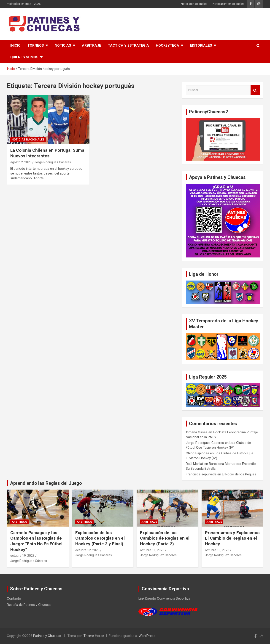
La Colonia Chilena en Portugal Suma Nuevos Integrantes (47, 153)
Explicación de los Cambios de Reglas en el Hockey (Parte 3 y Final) (100, 538)
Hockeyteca (167, 45)
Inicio (15, 45)
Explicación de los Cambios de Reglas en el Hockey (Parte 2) (165, 538)
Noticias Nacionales (194, 4)
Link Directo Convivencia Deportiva (164, 599)
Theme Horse (94, 636)
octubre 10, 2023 (217, 550)
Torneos (36, 45)
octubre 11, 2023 (152, 550)
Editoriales (201, 45)
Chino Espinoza (197, 453)
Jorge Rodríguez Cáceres (53, 162)
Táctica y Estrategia (128, 45)
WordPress (147, 636)
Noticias (63, 45)
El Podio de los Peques (239, 474)
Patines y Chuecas (47, 636)
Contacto (14, 599)
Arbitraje (92, 45)
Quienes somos (24, 57)
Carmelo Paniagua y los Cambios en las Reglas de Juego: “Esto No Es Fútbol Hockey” (36, 541)
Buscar (255, 90)
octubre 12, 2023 (87, 550)
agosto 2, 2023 (21, 162)
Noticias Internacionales (228, 4)
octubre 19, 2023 (22, 556)
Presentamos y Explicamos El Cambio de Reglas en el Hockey (232, 538)
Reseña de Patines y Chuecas (29, 605)
